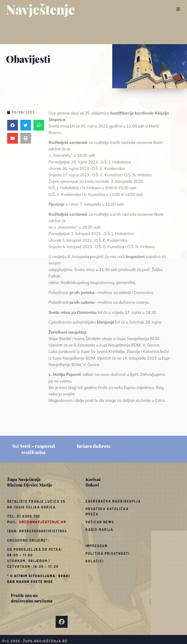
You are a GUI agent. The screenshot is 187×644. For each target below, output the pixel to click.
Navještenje (40, 9)
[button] (178, 9)
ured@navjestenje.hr (43, 522)
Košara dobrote (94, 446)
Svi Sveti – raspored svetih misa (34, 449)
